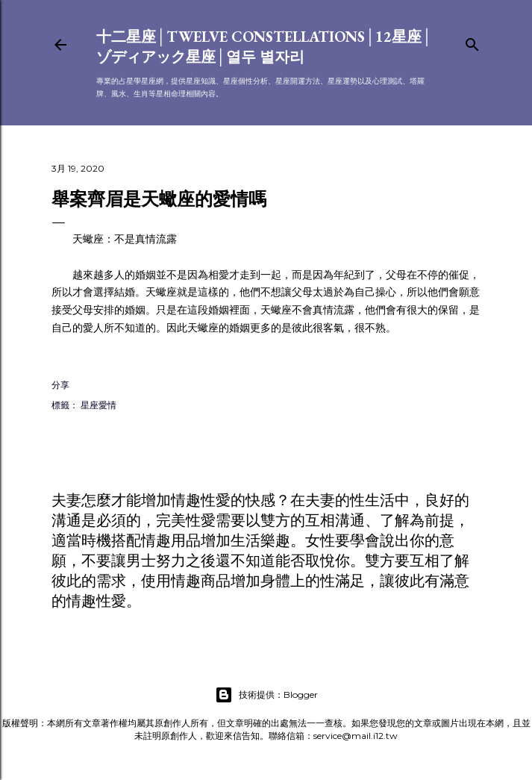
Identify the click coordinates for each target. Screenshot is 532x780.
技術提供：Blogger (266, 695)
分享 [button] (60, 385)
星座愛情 (98, 405)
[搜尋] (472, 41)
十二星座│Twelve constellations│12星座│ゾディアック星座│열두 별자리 (265, 47)
